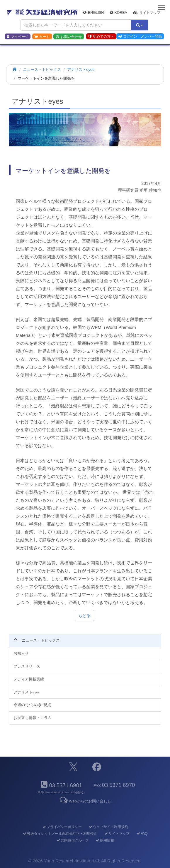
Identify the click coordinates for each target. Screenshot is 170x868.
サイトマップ (147, 13)
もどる (84, 616)
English (93, 13)
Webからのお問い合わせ (85, 801)
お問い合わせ (69, 37)
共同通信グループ (72, 840)
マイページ (18, 37)
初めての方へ (101, 36)
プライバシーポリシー (62, 827)
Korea (119, 13)
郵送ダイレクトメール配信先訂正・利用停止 (60, 834)
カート (42, 37)
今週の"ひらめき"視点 (32, 705)
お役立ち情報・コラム (33, 718)
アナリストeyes (27, 692)
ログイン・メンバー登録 (140, 36)
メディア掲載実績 (29, 679)
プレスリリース (27, 666)
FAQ (142, 834)
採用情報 (104, 840)
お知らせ (21, 653)
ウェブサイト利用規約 (108, 827)
